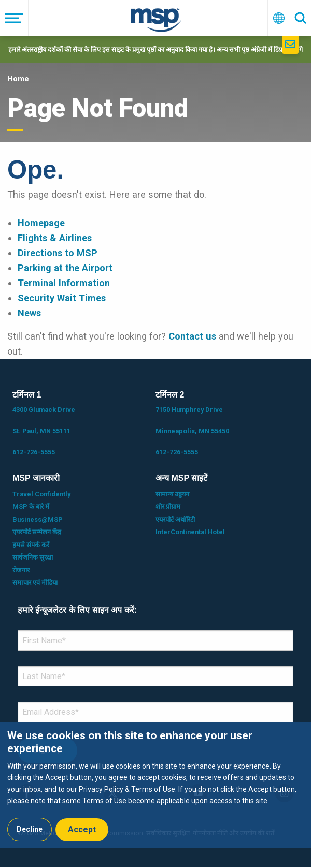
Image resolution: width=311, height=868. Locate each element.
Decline (30, 829)
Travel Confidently (41, 494)
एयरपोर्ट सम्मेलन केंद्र (37, 532)
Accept (82, 829)
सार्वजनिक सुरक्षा (33, 557)
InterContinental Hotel (190, 532)
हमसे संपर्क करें (31, 545)
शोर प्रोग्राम (168, 506)
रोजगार (21, 570)
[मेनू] (14, 18)
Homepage (41, 223)
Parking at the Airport (65, 268)
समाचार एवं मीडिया (35, 583)
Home (18, 79)
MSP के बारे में (31, 506)
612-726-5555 (34, 452)
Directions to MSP (58, 253)
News (29, 313)
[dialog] (155, 785)
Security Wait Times (62, 298)
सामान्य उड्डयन (172, 494)
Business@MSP (38, 519)
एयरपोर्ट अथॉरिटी (175, 519)
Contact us (192, 336)
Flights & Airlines (55, 238)
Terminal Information (64, 283)
